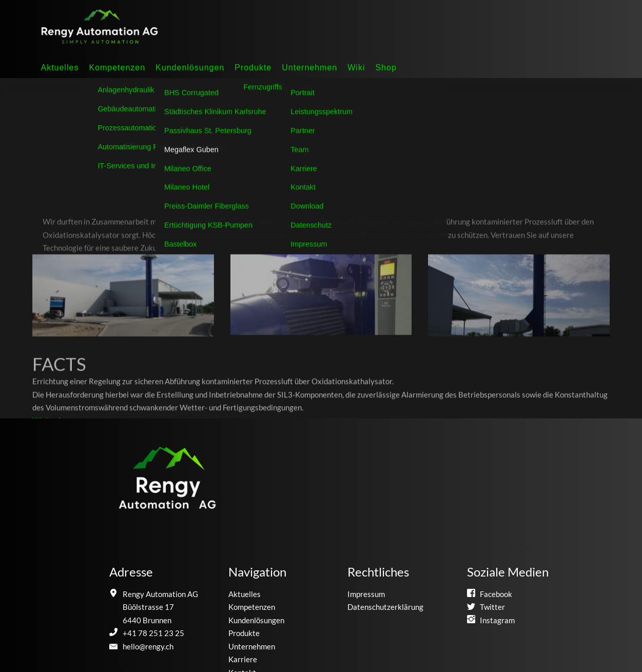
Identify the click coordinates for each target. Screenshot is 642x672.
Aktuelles (60, 68)
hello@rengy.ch (148, 646)
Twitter (492, 607)
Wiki (356, 68)
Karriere (243, 659)
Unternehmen (309, 68)
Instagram (497, 620)
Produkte (253, 68)
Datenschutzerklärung (385, 607)
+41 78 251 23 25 (153, 633)
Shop (386, 68)
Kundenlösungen (190, 68)
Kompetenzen (117, 68)
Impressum (366, 594)
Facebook (496, 594)
